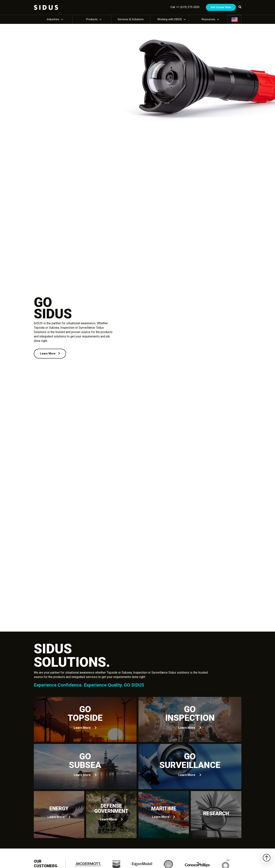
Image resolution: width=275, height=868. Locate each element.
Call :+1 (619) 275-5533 (185, 7)
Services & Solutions (131, 19)
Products (92, 19)
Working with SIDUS (170, 19)
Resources (208, 19)
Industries (53, 19)
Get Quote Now (221, 7)
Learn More (50, 354)
